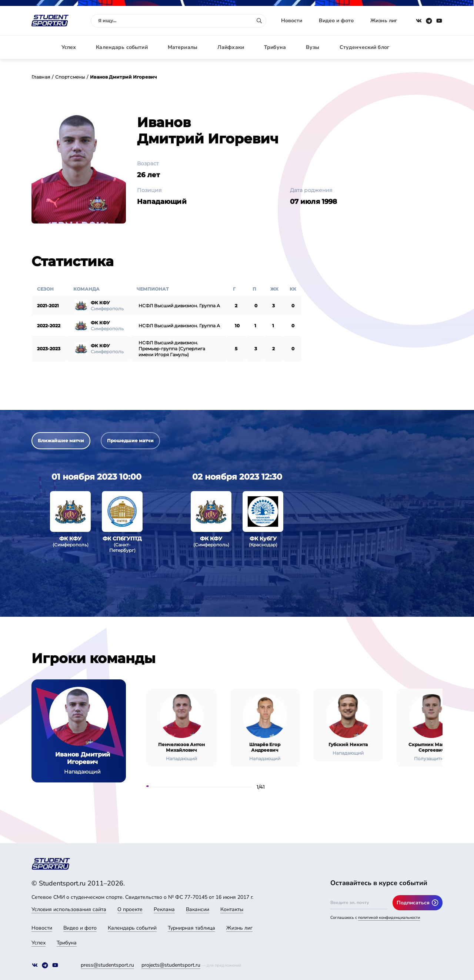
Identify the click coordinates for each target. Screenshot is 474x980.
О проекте (130, 909)
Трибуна (275, 47)
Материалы (183, 47)
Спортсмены (70, 77)
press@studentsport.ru (107, 965)
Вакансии (198, 909)
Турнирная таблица (191, 928)
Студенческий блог (364, 47)
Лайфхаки (231, 47)
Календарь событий (122, 47)
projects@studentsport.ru (171, 965)
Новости (292, 21)
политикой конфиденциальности (389, 918)
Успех (69, 47)
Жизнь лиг (384, 21)
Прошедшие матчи (130, 441)
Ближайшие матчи (61, 441)
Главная (41, 77)
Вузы (313, 47)
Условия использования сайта (69, 909)
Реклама (164, 909)
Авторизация (426, 47)
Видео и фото (336, 21)
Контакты (232, 909)
